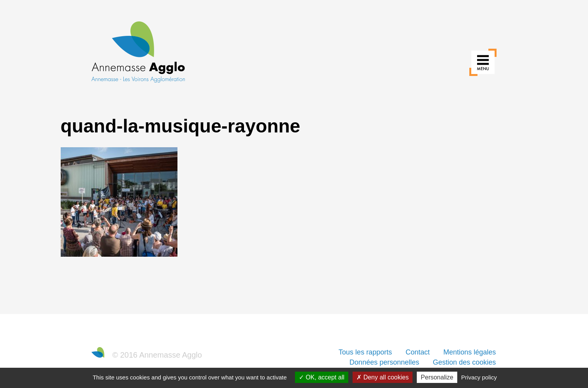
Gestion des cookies (464, 362)
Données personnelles (384, 362)
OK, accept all (322, 377)
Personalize (437, 377)
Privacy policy (479, 377)
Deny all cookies (383, 377)
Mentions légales (470, 352)
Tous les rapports (365, 352)
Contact (418, 352)
